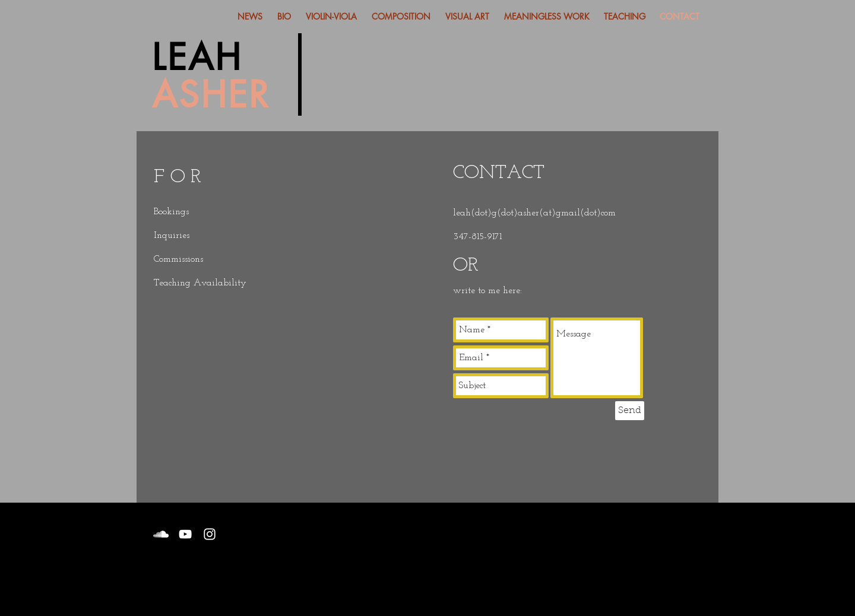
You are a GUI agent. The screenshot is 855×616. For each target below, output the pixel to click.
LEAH (197, 57)
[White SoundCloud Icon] (161, 534)
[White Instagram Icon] (210, 534)
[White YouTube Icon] (185, 534)
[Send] (630, 411)
